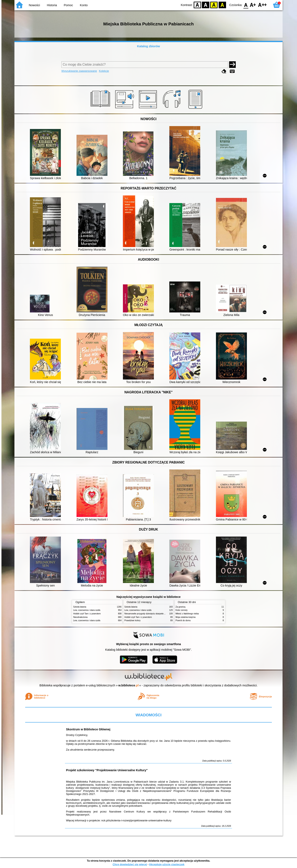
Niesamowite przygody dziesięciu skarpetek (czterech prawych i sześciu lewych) (161, 614)
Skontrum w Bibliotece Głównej (88, 729)
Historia (52, 5)
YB (214, 5)
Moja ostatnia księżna (186, 617)
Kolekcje (104, 71)
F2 (262, 5)
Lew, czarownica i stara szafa (87, 610)
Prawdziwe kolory (132, 620)
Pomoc (68, 5)
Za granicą (180, 607)
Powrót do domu (183, 620)
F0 (246, 5)
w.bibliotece (129, 685)
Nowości (34, 5)
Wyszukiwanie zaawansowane (79, 71)
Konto (84, 5)
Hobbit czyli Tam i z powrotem (87, 614)
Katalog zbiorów (148, 46)
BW (206, 5)
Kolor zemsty (181, 610)
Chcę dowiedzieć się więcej (130, 864)
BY (222, 5)
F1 (253, 5)
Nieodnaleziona (80, 617)
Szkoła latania (80, 607)
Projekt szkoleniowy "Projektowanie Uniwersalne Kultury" (107, 770)
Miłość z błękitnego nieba (187, 614)
